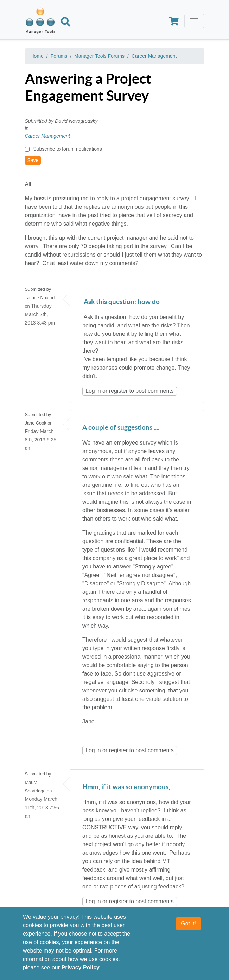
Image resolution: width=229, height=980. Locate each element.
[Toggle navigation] (194, 21)
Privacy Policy (81, 968)
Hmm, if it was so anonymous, (126, 787)
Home (37, 56)
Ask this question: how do (121, 302)
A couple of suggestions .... (121, 428)
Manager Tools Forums (99, 56)
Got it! (188, 924)
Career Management (154, 56)
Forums (59, 56)
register (118, 391)
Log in (93, 391)
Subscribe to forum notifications (67, 149)
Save (33, 160)
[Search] (66, 23)
